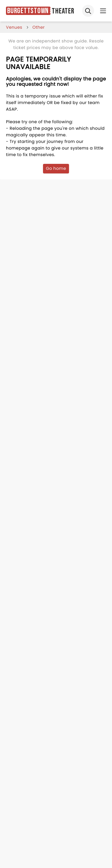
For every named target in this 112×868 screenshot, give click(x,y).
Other (39, 27)
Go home (56, 168)
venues (14, 27)
